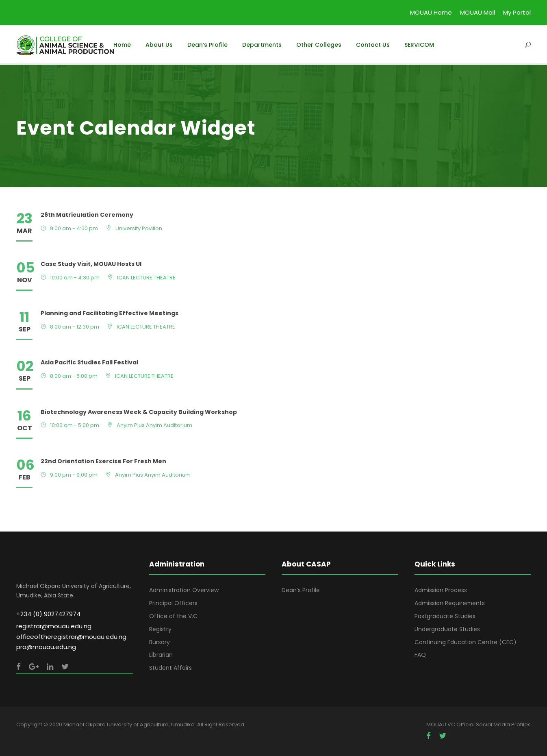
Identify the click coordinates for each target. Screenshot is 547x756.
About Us (159, 45)
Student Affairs (170, 668)
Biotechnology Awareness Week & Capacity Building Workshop (139, 412)
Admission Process (441, 590)
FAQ (420, 655)
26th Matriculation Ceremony (87, 215)
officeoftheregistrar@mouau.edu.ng (71, 637)
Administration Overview (184, 590)
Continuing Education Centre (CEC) (466, 642)
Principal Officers (173, 603)
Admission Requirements (450, 603)
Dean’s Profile (207, 45)
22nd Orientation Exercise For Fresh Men (103, 461)
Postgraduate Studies (445, 616)
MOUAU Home (431, 12)
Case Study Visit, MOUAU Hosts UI (91, 264)
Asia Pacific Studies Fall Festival (89, 362)
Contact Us (373, 45)
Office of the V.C (173, 616)
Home (122, 45)
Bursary (160, 642)
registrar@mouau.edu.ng (54, 626)
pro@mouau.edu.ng (46, 647)
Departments (262, 45)
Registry (160, 629)
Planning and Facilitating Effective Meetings (110, 313)
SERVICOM (419, 45)
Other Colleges (319, 45)
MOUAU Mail (478, 12)
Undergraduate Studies (447, 629)
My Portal (517, 12)
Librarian (161, 655)
